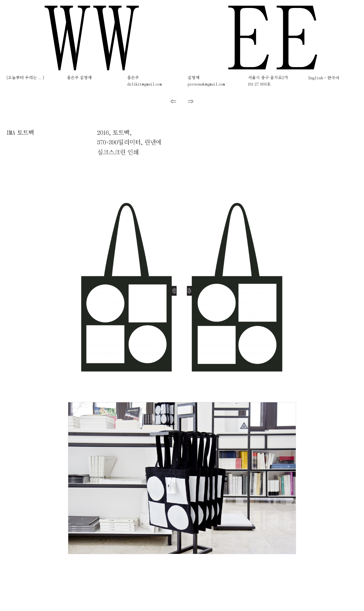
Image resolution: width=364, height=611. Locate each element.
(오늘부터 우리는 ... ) (25, 78)
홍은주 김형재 (79, 78)
